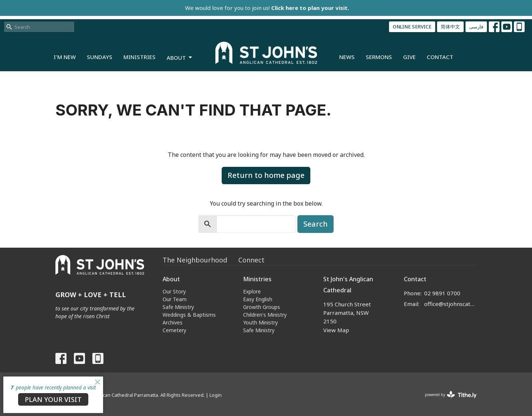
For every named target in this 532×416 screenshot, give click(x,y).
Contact (440, 57)
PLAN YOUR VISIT (53, 399)
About (180, 58)
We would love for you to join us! (267, 8)
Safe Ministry (178, 307)
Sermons (379, 57)
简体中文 (450, 27)
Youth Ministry (260, 322)
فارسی (476, 27)
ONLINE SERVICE (412, 27)
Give (409, 57)
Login (216, 395)
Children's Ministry (265, 315)
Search (316, 224)
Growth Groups (262, 307)
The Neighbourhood (195, 260)
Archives (173, 322)
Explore (252, 291)
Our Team (175, 299)
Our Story (174, 291)
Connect (251, 260)
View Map (336, 330)
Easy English (258, 299)
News (347, 57)
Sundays (100, 57)
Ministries (139, 57)
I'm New (65, 57)
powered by (451, 395)
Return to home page (266, 175)
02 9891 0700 (442, 293)
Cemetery (174, 330)
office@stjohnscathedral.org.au (451, 304)
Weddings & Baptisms (189, 315)
